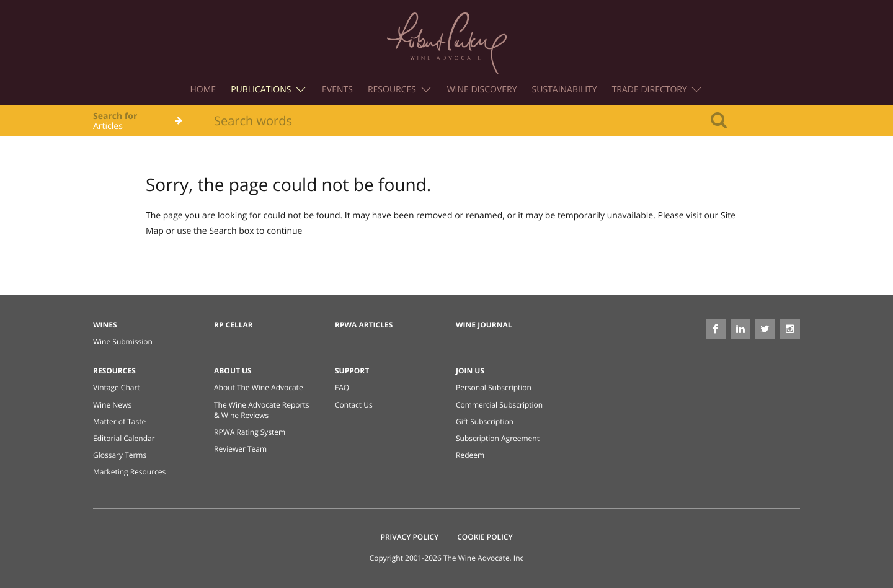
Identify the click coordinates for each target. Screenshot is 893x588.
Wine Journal (484, 325)
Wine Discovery (482, 90)
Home (203, 90)
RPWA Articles (364, 325)
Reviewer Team (240, 449)
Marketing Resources (129, 472)
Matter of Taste (119, 421)
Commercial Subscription (499, 405)
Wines (105, 325)
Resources (399, 90)
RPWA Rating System (250, 432)
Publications (268, 90)
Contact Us (354, 405)
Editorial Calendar (124, 438)
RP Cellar (233, 325)
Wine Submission (123, 341)
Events (337, 90)
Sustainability (565, 90)
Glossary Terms (120, 455)
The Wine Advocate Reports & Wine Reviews (261, 410)
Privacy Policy (410, 537)
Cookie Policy (485, 537)
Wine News (112, 405)
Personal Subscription (494, 387)
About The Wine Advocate (259, 387)
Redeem (470, 455)
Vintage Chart (117, 387)
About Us (233, 371)
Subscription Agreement (498, 438)
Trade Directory (657, 90)
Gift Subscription (485, 421)
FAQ (342, 387)
